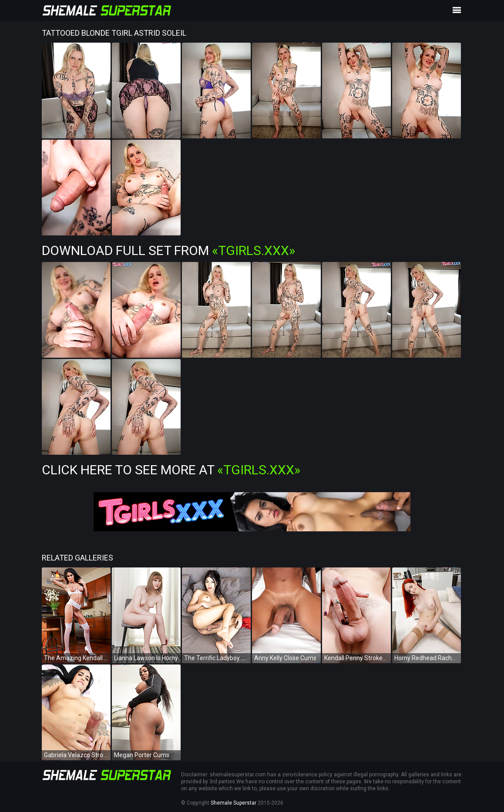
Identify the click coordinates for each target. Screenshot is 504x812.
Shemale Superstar (234, 803)
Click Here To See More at (171, 470)
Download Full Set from (168, 250)
